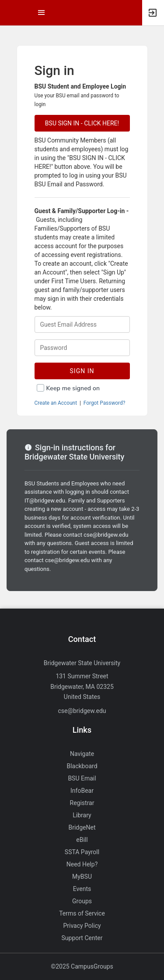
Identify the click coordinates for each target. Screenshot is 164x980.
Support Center (82, 938)
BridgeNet (82, 827)
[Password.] (82, 348)
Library (82, 815)
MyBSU (82, 877)
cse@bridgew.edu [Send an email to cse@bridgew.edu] (82, 711)
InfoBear (82, 791)
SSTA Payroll (82, 852)
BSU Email (82, 778)
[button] (11, 13)
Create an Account (56, 403)
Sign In (82, 371)
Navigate (82, 754)
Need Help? (82, 864)
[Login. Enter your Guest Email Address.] (82, 324)
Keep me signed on (73, 388)
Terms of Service (82, 913)
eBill (82, 840)
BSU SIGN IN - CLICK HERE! (82, 123)
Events (82, 889)
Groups (82, 901)
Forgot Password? (105, 403)
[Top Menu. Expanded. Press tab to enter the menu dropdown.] (42, 13)
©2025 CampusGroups (82, 966)
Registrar (82, 803)
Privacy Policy (82, 926)
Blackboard (82, 766)
